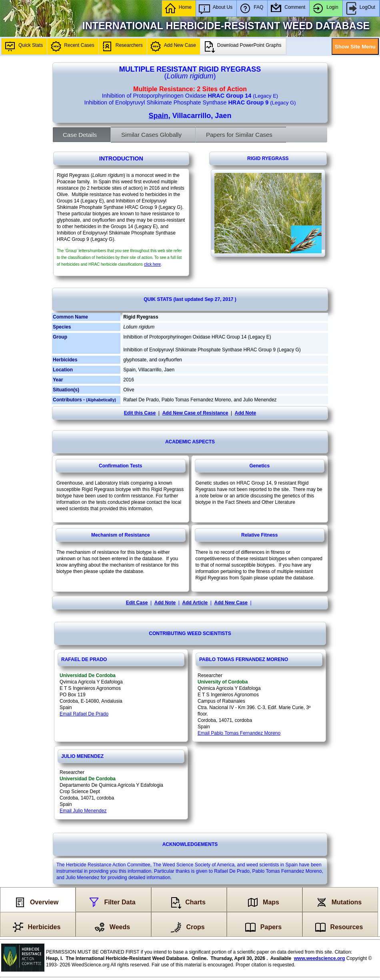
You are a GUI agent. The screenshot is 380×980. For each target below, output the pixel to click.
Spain (159, 116)
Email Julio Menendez (83, 811)
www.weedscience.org (320, 958)
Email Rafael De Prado (84, 714)
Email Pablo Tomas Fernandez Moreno (239, 733)
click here (152, 264)
